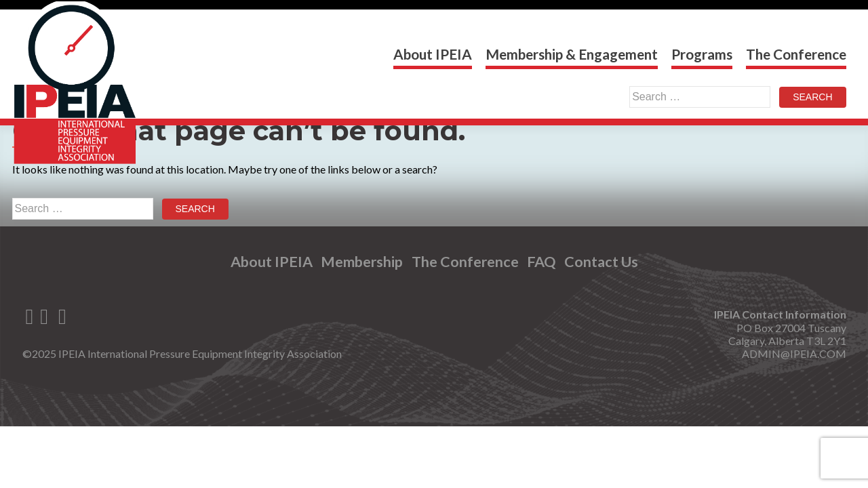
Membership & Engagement (572, 54)
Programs (702, 54)
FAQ (541, 262)
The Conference (796, 54)
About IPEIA (433, 54)
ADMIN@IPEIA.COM (794, 353)
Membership (362, 262)
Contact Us (601, 262)
